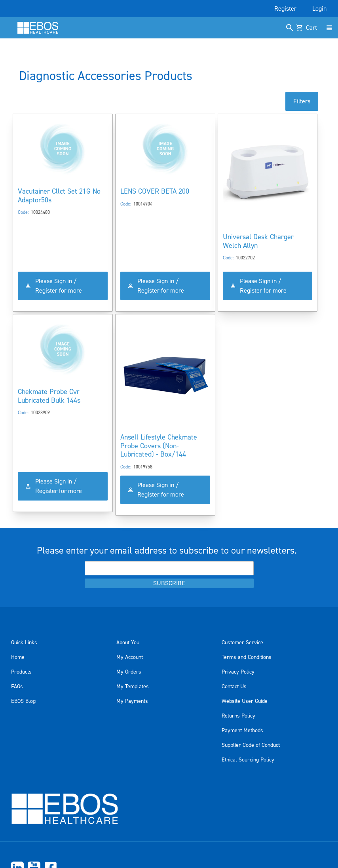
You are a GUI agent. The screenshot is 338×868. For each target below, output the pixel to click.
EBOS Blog (23, 701)
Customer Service (242, 643)
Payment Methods (242, 731)
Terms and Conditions (247, 657)
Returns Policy (238, 716)
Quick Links (24, 643)
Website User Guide (245, 701)
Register (285, 9)
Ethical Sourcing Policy (248, 760)
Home (18, 657)
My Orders (129, 672)
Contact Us (234, 687)
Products (21, 672)
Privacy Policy (238, 672)
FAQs (17, 687)
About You (128, 643)
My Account (130, 657)
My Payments (132, 701)
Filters (302, 101)
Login (319, 9)
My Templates (133, 687)
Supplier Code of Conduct (251, 745)
